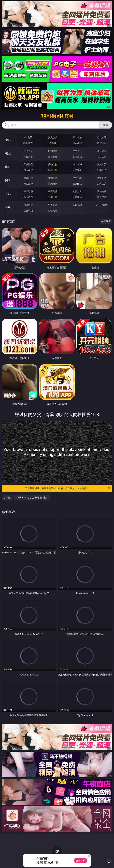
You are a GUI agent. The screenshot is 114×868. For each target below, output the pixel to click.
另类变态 (102, 170)
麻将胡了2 (28, 143)
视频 (8, 153)
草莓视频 (77, 205)
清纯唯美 (53, 184)
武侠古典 (102, 191)
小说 (8, 194)
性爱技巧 (102, 197)
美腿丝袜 (28, 184)
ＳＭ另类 (102, 157)
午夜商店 (53, 205)
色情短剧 (53, 210)
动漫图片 (102, 178)
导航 (8, 207)
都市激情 (28, 191)
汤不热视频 (102, 205)
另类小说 (53, 197)
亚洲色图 (53, 178)
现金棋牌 (77, 143)
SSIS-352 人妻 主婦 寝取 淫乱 (32, 498)
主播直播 (77, 157)
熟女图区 (77, 184)
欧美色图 (77, 178)
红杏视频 (28, 210)
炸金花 (53, 143)
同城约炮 (28, 205)
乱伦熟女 (77, 170)
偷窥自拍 (28, 178)
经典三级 (53, 170)
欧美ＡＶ (77, 151)
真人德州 (53, 137)
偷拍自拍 (53, 164)
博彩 (8, 140)
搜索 (106, 125)
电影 (8, 167)
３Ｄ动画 (102, 151)
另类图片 (102, 184)
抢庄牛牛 (102, 143)
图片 (8, 180)
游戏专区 (102, 137)
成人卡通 (77, 164)
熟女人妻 (28, 157)
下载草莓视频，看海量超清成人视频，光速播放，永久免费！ (68, 488)
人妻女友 (77, 191)
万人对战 (77, 137)
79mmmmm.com (57, 116)
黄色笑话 (77, 197)
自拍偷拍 (53, 151)
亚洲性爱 (28, 164)
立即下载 (81, 861)
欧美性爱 (102, 164)
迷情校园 (28, 197)
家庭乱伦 (53, 191)
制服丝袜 (28, 170)
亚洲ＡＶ (28, 151)
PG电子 (28, 137)
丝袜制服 (53, 157)
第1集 (7, 498)
